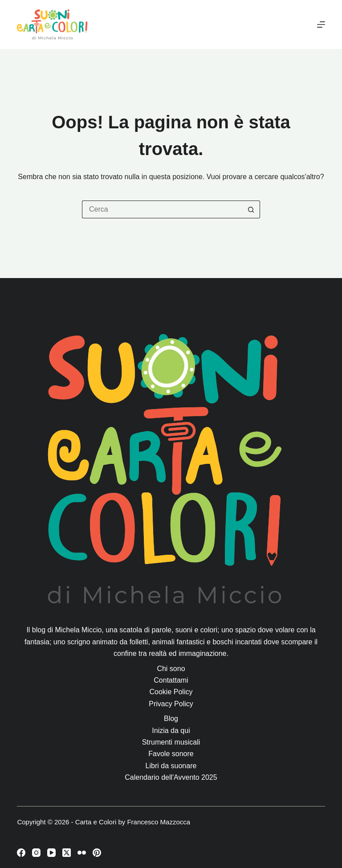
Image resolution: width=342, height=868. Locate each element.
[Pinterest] (97, 853)
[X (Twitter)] (67, 853)
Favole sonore (171, 754)
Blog (171, 719)
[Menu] (321, 25)
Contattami (171, 680)
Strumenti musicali (171, 742)
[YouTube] (51, 853)
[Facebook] (21, 853)
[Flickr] (82, 853)
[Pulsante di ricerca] (251, 209)
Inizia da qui (171, 731)
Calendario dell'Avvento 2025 (171, 777)
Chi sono (171, 669)
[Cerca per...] (162, 209)
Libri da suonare (171, 766)
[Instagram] (36, 853)
